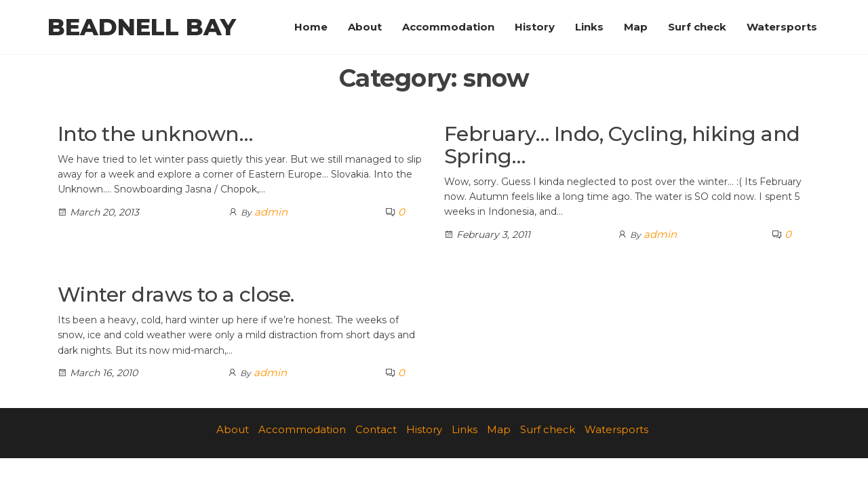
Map (636, 27)
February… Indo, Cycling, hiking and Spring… (622, 145)
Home (311, 27)
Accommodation (448, 27)
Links (589, 27)
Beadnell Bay (142, 27)
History (535, 27)
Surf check (697, 27)
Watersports (782, 27)
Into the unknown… (155, 134)
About (365, 27)
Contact (376, 429)
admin (271, 212)
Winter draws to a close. (176, 294)
